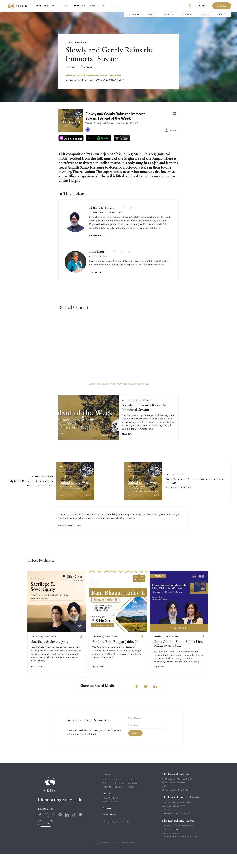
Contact (203, 6)
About (222, 14)
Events (94, 6)
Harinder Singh (76, 80)
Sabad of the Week (75, 75)
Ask (105, 6)
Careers (107, 823)
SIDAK (115, 6)
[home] (18, 6)
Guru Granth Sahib (97, 75)
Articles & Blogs (46, 6)
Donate (222, 6)
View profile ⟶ (97, 236)
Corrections (109, 829)
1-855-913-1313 (110, 812)
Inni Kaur (89, 80)
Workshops (186, 14)
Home (106, 788)
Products (169, 14)
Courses (151, 14)
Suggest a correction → (69, 525)
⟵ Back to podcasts (76, 43)
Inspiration (133, 14)
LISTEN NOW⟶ (38, 681)
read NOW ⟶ (129, 434)
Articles (106, 794)
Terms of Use (123, 835)
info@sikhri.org (110, 816)
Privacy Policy (109, 835)
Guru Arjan (115, 75)
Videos (65, 6)
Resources (204, 14)
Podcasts (80, 6)
